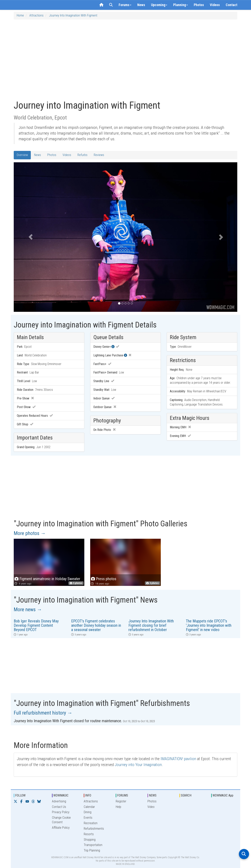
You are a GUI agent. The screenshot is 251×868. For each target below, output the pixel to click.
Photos (199, 5)
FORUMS (123, 795)
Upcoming (159, 5)
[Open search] (244, 854)
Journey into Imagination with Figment (73, 15)
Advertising (59, 801)
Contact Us (59, 807)
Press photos (106, 579)
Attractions (36, 15)
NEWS (153, 795)
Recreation (91, 823)
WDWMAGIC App (223, 795)
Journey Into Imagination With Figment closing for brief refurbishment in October (151, 625)
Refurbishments (94, 829)
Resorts (89, 834)
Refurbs (82, 155)
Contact (231, 5)
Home (20, 15)
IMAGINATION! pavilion (178, 759)
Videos (215, 5)
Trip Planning (92, 850)
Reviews (99, 155)
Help (118, 807)
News (141, 5)
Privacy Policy (61, 812)
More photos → (30, 533)
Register (121, 801)
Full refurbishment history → (43, 713)
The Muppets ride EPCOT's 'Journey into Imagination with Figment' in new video (209, 625)
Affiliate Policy (61, 828)
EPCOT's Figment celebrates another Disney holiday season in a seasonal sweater (96, 625)
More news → (28, 609)
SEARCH (186, 795)
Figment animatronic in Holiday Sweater (47, 579)
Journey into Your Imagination (138, 765)
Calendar (89, 807)
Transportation (93, 845)
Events (88, 818)
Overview (22, 155)
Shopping (90, 840)
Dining (88, 812)
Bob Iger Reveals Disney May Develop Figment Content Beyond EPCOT (36, 625)
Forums (125, 5)
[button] (30, 237)
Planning (181, 5)
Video (151, 807)
